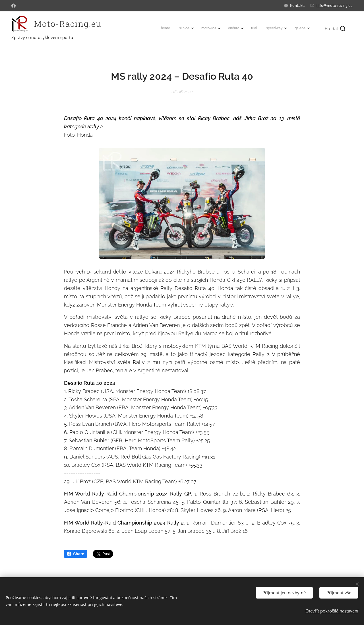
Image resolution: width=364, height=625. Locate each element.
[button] (335, 29)
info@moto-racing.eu (335, 5)
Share (76, 554)
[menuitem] (241, 29)
